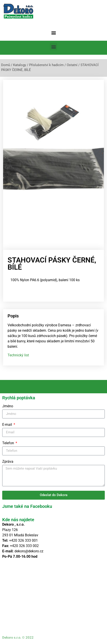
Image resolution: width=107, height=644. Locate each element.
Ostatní (72, 65)
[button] (53, 33)
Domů (6, 65)
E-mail (8, 423)
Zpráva (8, 460)
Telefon (9, 442)
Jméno (8, 405)
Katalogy (20, 65)
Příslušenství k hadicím (46, 65)
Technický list (18, 354)
